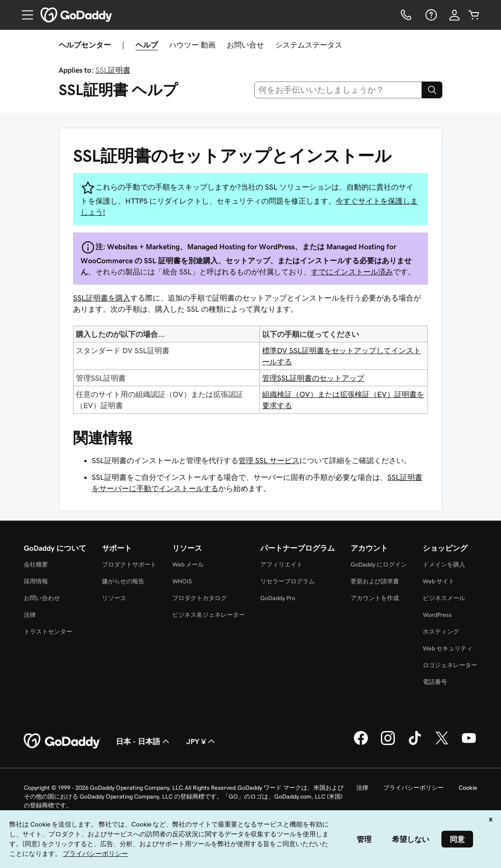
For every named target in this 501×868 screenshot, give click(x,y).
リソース (114, 598)
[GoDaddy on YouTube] (469, 744)
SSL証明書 (113, 70)
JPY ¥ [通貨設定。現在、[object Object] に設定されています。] (202, 741)
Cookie (468, 788)
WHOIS (182, 581)
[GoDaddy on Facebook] (361, 744)
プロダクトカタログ (200, 598)
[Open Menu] (24, 15)
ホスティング (441, 632)
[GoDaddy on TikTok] (415, 744)
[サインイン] (454, 15)
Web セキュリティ (448, 648)
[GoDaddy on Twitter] (442, 744)
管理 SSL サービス (269, 460)
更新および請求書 (375, 581)
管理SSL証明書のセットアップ (313, 378)
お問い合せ (245, 45)
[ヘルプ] (430, 15)
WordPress (437, 615)
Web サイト (439, 581)
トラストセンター (48, 632)
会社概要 (36, 564)
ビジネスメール (444, 598)
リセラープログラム (288, 581)
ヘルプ (147, 45)
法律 (30, 615)
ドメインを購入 (444, 564)
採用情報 (36, 581)
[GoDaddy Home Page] (62, 741)
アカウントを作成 (375, 598)
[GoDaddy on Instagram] (388, 744)
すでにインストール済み (352, 272)
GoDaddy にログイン (379, 564)
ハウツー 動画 (192, 45)
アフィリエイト (281, 564)
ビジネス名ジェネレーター (209, 615)
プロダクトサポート (129, 564)
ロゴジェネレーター (450, 665)
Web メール (188, 564)
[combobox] (338, 90)
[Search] (432, 90)
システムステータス (309, 45)
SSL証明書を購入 (102, 298)
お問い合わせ (42, 598)
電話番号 (435, 682)
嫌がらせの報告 (123, 581)
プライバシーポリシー (413, 788)
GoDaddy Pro (278, 598)
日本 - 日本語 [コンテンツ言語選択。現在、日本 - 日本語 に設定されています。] (144, 741)
